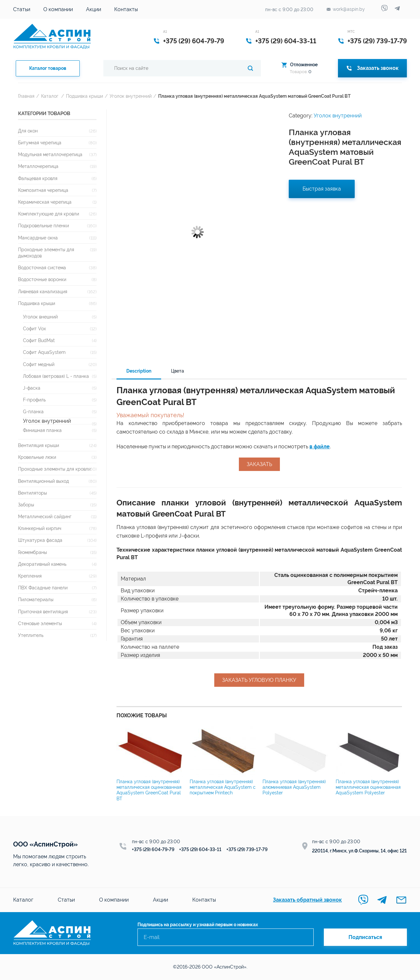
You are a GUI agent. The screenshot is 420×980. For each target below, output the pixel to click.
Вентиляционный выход (43, 481)
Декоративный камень (42, 564)
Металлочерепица (38, 166)
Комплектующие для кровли (49, 214)
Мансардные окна (38, 238)
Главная (26, 96)
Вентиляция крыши (39, 445)
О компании (58, 9)
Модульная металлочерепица (50, 154)
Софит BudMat (39, 340)
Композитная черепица (43, 190)
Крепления (30, 576)
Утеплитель (31, 635)
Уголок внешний (40, 317)
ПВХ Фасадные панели (43, 588)
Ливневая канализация (43, 291)
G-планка (33, 411)
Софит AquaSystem (44, 352)
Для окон (28, 131)
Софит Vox (34, 328)
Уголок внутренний (131, 96)
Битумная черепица (40, 143)
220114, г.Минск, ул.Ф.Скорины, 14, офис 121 (359, 851)
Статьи (22, 9)
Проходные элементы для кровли (54, 469)
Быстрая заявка (322, 189)
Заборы (26, 505)
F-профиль (34, 400)
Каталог (50, 96)
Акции (94, 9)
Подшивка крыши (84, 96)
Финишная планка (42, 430)
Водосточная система (42, 267)
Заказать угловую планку (259, 680)
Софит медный (39, 364)
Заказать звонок (372, 68)
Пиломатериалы (36, 599)
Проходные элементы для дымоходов (46, 253)
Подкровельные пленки (43, 225)
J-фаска (32, 388)
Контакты (126, 9)
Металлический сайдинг (45, 516)
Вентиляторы (32, 493)
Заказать (259, 464)
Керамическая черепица (45, 202)
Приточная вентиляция (43, 612)
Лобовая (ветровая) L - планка (56, 376)
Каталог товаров (48, 68)
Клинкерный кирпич (40, 528)
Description (139, 371)
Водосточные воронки (42, 279)
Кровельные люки (37, 457)
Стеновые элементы (40, 623)
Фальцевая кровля (38, 178)
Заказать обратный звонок (307, 900)
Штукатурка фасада (40, 540)
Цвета (178, 371)
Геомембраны (32, 552)
